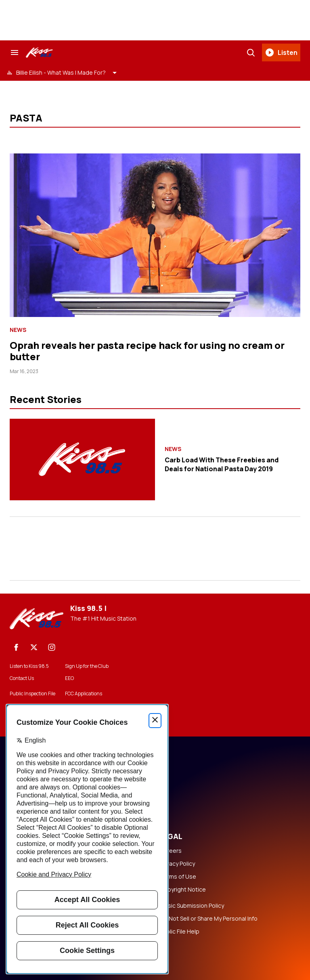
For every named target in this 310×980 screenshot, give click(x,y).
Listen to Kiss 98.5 (29, 666)
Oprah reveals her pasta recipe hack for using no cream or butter (147, 351)
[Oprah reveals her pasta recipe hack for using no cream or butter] (155, 235)
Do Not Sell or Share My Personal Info (209, 919)
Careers (171, 851)
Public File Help (180, 932)
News (18, 330)
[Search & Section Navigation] (15, 52)
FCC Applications (84, 694)
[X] (34, 647)
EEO (69, 678)
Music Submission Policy (192, 906)
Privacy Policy (177, 864)
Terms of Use (178, 877)
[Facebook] (16, 647)
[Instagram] (52, 647)
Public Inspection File (32, 694)
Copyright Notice (183, 890)
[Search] (251, 52)
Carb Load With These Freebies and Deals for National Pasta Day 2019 (222, 464)
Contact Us (22, 678)
